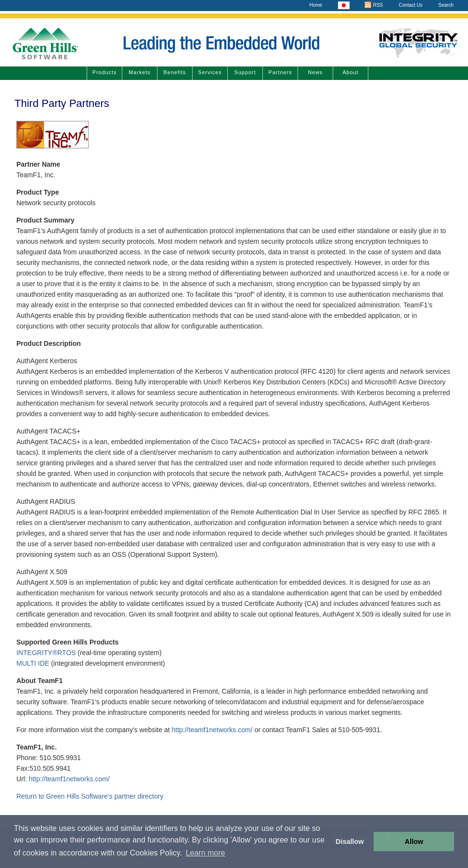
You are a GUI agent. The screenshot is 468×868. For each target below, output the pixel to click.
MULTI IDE (33, 663)
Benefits (175, 72)
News (316, 72)
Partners (280, 72)
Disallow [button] (350, 842)
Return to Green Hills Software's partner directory (90, 796)
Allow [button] (414, 842)
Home (316, 5)
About (350, 72)
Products (105, 72)
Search (446, 5)
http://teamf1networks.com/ (212, 730)
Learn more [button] (206, 853)
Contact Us (410, 5)
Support (245, 72)
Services (210, 72)
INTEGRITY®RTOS (46, 653)
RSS (373, 5)
